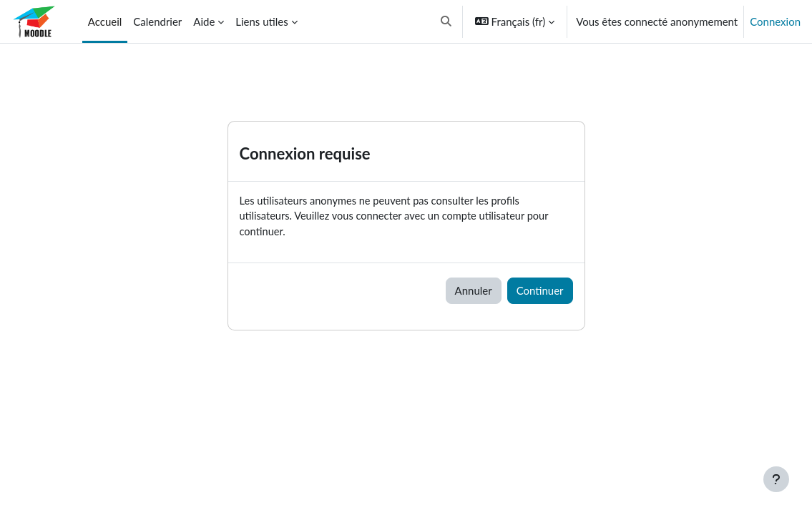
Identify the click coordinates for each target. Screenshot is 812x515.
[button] (446, 21)
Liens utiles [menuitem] (261, 21)
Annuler (474, 292)
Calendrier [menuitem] (157, 21)
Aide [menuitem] (204, 21)
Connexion (775, 21)
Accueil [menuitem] (105, 21)
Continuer (540, 292)
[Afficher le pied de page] (776, 479)
